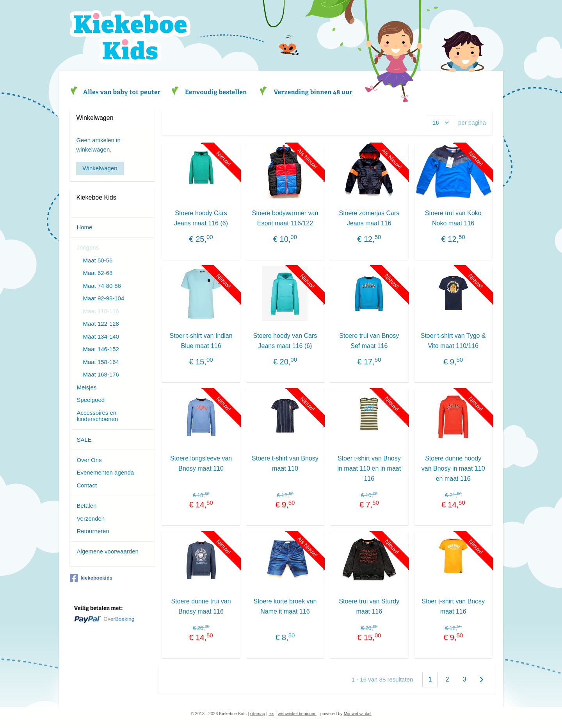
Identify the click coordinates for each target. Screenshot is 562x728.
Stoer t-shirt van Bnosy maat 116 (453, 606)
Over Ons (89, 460)
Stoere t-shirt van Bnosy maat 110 (285, 463)
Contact (87, 485)
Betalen (86, 506)
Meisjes (86, 387)
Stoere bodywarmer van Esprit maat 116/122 (285, 218)
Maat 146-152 (101, 349)
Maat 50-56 (98, 260)
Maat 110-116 (101, 311)
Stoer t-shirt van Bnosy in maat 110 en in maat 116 (369, 468)
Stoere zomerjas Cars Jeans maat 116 (369, 218)
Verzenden (91, 518)
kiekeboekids (91, 578)
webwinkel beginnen (297, 714)
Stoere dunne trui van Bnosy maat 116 (201, 606)
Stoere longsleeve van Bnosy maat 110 (201, 463)
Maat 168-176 (101, 374)
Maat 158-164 (101, 362)
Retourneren (93, 531)
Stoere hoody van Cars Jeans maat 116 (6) (285, 341)
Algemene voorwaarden (107, 551)
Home (84, 227)
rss (271, 714)
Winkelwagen (100, 168)
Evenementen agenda (105, 472)
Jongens (88, 247)
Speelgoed (91, 400)
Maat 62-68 (98, 273)
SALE (84, 440)
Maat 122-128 (101, 324)
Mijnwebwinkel (358, 714)
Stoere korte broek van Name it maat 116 (285, 606)
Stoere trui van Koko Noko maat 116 (453, 218)
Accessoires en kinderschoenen (97, 416)
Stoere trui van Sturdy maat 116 (369, 606)
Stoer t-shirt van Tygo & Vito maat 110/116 (453, 341)
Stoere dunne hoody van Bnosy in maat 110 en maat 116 (453, 468)
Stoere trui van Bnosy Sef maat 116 (369, 341)
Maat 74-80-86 (102, 286)
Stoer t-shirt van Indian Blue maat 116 (201, 341)
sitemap (258, 714)
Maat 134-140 (101, 336)
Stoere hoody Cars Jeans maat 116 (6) (201, 218)
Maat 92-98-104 (103, 298)
